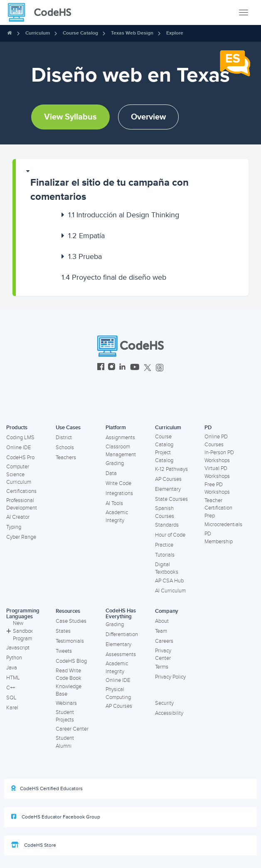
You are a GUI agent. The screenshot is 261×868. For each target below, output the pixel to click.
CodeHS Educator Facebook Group (56, 817)
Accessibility (169, 713)
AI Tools (114, 503)
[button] (132, 186)
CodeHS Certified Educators (47, 788)
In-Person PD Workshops (219, 456)
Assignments (120, 438)
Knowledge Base (69, 690)
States (63, 631)
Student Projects (65, 716)
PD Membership (219, 538)
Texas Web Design (132, 33)
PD (208, 428)
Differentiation (122, 634)
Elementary (168, 489)
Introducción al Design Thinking (124, 215)
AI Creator (18, 517)
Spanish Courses (165, 512)
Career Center (72, 729)
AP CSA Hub (169, 581)
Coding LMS (20, 438)
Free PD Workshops (217, 489)
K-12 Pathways (171, 469)
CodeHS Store (34, 845)
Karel (12, 708)
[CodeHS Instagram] (112, 368)
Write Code (118, 483)
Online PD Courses (216, 441)
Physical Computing (118, 693)
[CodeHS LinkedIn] (122, 368)
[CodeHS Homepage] (43, 12)
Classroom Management (121, 451)
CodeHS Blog (71, 661)
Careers (164, 641)
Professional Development (22, 504)
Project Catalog (164, 456)
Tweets (64, 651)
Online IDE (18, 448)
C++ (11, 688)
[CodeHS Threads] (160, 368)
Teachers (66, 458)
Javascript (18, 648)
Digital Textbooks (167, 568)
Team (161, 631)
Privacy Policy (170, 677)
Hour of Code (170, 535)
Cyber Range (21, 537)
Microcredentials (223, 525)
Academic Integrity (117, 516)
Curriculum (38, 33)
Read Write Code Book (69, 675)
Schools (65, 448)
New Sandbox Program (20, 631)
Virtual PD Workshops (217, 472)
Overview (148, 117)
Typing (14, 527)
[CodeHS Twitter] (148, 368)
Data (111, 473)
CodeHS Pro (20, 458)
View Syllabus (70, 117)
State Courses (171, 499)
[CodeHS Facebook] (101, 368)
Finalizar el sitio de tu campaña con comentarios (110, 190)
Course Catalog (80, 33)
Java (12, 668)
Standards (167, 525)
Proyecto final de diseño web (114, 277)
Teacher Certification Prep (218, 508)
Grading (115, 463)
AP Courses (168, 479)
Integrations (119, 493)
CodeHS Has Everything (121, 614)
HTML (13, 678)
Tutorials (165, 555)
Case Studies (71, 621)
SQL (11, 698)
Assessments (121, 654)
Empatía (86, 236)
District (64, 438)
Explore (175, 33)
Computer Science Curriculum (19, 474)
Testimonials (70, 641)
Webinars (66, 703)
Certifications (21, 491)
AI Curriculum (170, 591)
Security (164, 703)
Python (14, 658)
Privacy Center (163, 655)
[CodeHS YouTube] (135, 368)
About (162, 621)
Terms (162, 667)
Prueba (85, 256)
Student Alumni (65, 742)
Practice (164, 545)
